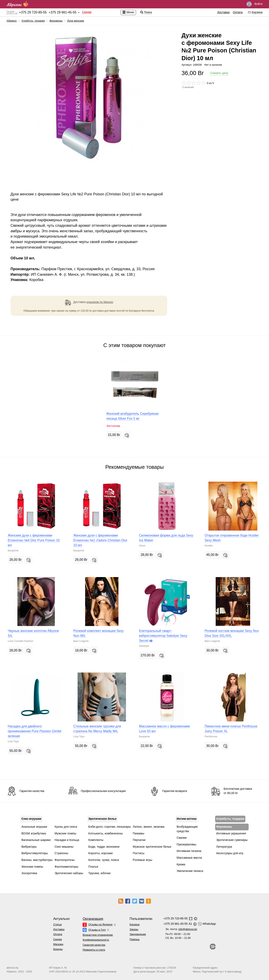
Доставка (223, 12)
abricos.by (12, 968)
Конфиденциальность (96, 940)
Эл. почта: (181, 929)
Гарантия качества (94, 945)
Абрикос (12, 21)
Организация (93, 919)
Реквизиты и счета (94, 950)
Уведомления (138, 934)
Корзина (134, 924)
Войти (255, 4)
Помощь (134, 939)
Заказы (134, 929)
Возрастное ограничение (98, 935)
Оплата (238, 12)
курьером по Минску (100, 302)
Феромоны (56, 21)
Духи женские (76, 21)
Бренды (58, 949)
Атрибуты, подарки (33, 21)
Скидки (87, 12)
